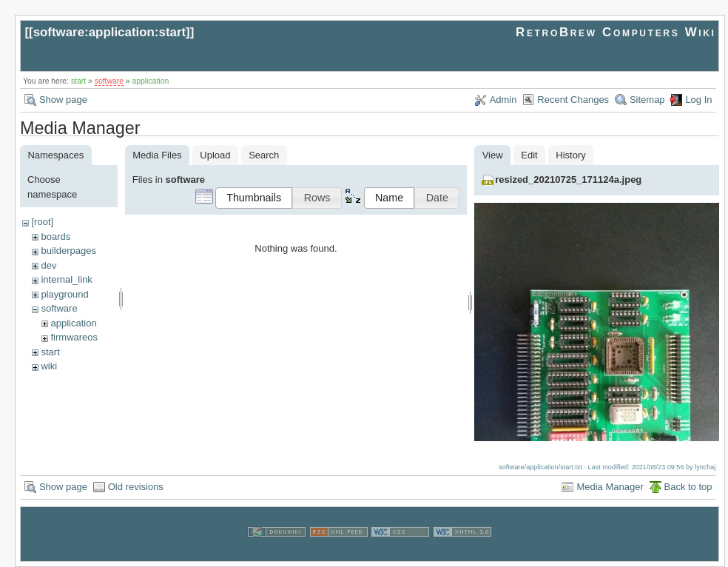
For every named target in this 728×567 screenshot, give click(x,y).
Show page (63, 100)
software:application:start (109, 32)
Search (264, 155)
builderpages (68, 251)
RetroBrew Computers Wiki (616, 32)
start (78, 81)
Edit (529, 155)
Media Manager (610, 486)
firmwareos (74, 337)
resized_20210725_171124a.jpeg (568, 180)
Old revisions (136, 486)
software (109, 81)
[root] (42, 222)
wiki (49, 366)
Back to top (688, 486)
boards (55, 236)
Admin (503, 100)
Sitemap (647, 100)
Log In (698, 100)
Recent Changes (573, 100)
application (151, 81)
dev (48, 265)
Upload (215, 155)
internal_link (66, 279)
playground (64, 294)
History (570, 155)
